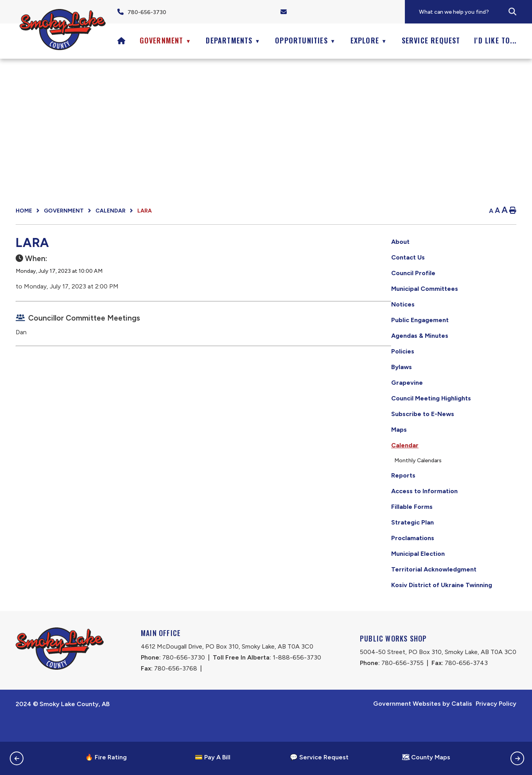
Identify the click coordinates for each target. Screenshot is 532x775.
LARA (145, 211)
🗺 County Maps (426, 757)
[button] (512, 12)
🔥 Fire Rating (106, 757)
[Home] (121, 40)
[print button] (513, 211)
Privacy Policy (496, 727)
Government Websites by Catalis (423, 727)
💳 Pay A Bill (213, 757)
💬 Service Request (319, 757)
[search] (475, 12)
